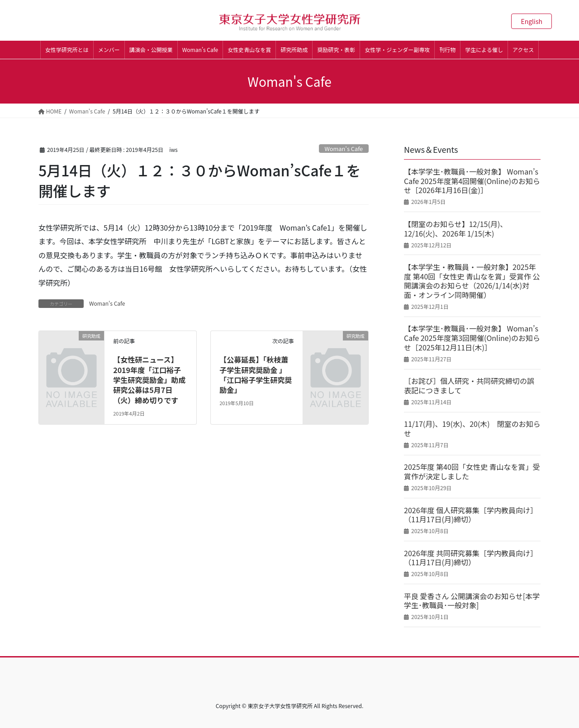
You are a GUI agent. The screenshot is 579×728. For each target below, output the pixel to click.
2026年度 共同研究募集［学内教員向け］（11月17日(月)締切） (471, 558)
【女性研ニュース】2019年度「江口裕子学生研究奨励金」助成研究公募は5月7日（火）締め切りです (149, 380)
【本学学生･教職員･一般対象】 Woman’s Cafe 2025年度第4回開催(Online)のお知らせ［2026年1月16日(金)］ (472, 181)
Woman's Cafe (344, 149)
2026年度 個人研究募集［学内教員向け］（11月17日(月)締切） (471, 515)
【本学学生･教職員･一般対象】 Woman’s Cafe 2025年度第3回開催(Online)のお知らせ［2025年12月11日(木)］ (472, 338)
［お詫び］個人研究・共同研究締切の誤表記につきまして (469, 386)
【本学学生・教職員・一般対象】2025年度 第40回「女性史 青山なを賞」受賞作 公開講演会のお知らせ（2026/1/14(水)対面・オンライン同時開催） (472, 281)
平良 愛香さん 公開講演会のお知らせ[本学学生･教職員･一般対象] (472, 601)
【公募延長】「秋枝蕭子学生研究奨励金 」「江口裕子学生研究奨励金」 (256, 375)
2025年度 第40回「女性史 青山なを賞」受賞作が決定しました (472, 472)
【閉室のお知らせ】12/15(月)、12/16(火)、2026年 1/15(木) (456, 229)
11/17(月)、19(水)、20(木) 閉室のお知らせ (472, 429)
